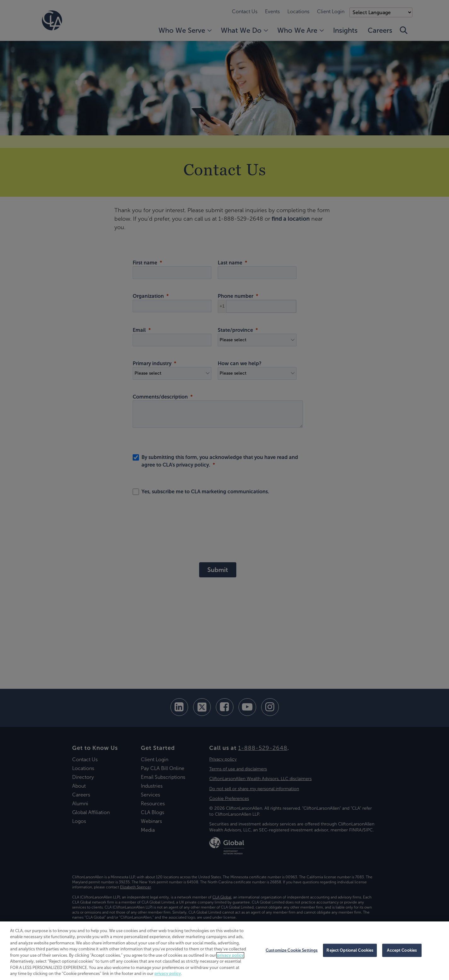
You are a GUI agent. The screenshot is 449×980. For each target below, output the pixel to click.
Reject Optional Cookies (350, 950)
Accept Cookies (402, 950)
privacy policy (230, 955)
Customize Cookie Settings (292, 950)
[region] (225, 951)
